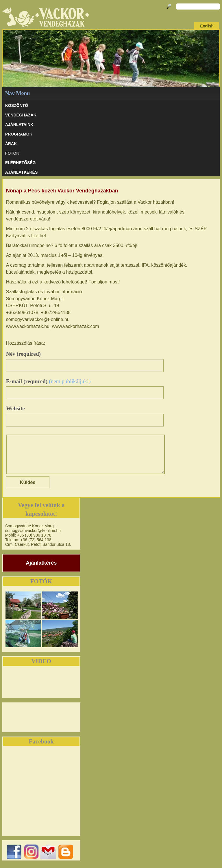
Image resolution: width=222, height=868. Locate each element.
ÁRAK (11, 144)
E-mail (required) (48, 381)
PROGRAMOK (19, 134)
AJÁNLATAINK (19, 125)
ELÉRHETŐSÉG (21, 163)
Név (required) (23, 354)
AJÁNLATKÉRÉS (22, 172)
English (207, 26)
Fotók (12, 153)
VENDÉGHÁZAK (21, 115)
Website (15, 408)
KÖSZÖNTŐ (17, 105)
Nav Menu (18, 93)
